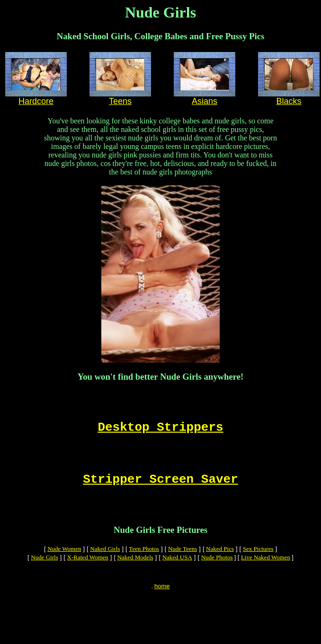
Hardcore (36, 101)
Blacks (289, 101)
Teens (120, 101)
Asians (205, 101)
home (162, 607)
